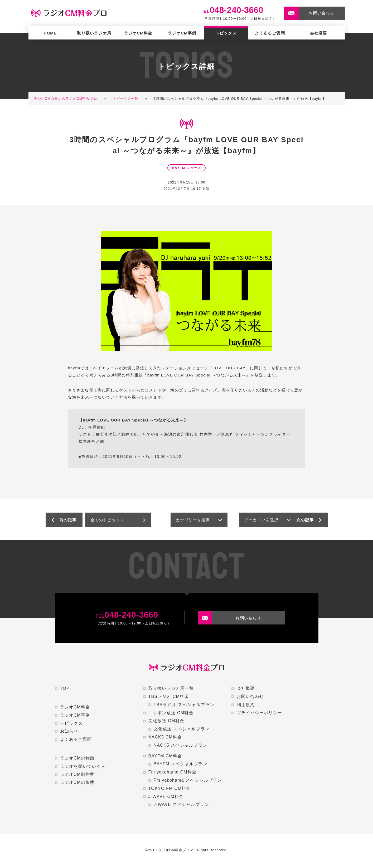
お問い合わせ (250, 696)
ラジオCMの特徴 (77, 758)
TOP (65, 688)
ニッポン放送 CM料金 (171, 713)
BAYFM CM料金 (165, 756)
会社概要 (319, 33)
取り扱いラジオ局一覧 (171, 688)
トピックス (226, 33)
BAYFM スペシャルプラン (181, 764)
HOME (50, 33)
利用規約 (246, 705)
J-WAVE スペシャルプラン (181, 804)
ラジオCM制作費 (77, 774)
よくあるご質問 (270, 33)
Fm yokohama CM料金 (173, 772)
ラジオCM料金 (138, 33)
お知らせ (69, 731)
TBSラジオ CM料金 (169, 696)
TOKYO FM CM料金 (170, 788)
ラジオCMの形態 (77, 782)
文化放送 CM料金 (166, 721)
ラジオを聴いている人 (83, 766)
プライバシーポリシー (260, 713)
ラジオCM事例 (182, 33)
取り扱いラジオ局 (94, 33)
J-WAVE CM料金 (166, 797)
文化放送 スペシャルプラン (182, 729)
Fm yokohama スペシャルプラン (188, 780)
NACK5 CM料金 (165, 737)
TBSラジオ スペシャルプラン (184, 705)
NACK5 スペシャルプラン (181, 745)
